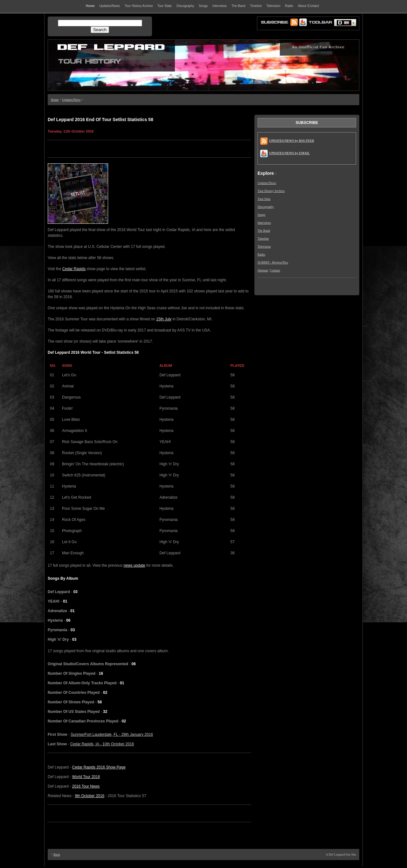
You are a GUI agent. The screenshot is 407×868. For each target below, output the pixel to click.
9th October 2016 (90, 796)
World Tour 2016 (86, 777)
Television (264, 246)
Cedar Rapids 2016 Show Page (99, 767)
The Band (264, 231)
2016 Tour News (86, 786)
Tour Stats (264, 199)
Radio (261, 254)
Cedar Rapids (74, 269)
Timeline (263, 239)
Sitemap (263, 270)
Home (55, 100)
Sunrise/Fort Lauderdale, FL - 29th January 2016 (112, 735)
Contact (275, 270)
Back (57, 854)
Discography (266, 207)
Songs (261, 215)
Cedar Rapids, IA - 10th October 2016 (102, 744)
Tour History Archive (271, 191)
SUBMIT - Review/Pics (273, 262)
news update (135, 565)
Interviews (264, 223)
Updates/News (71, 100)
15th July (164, 319)
